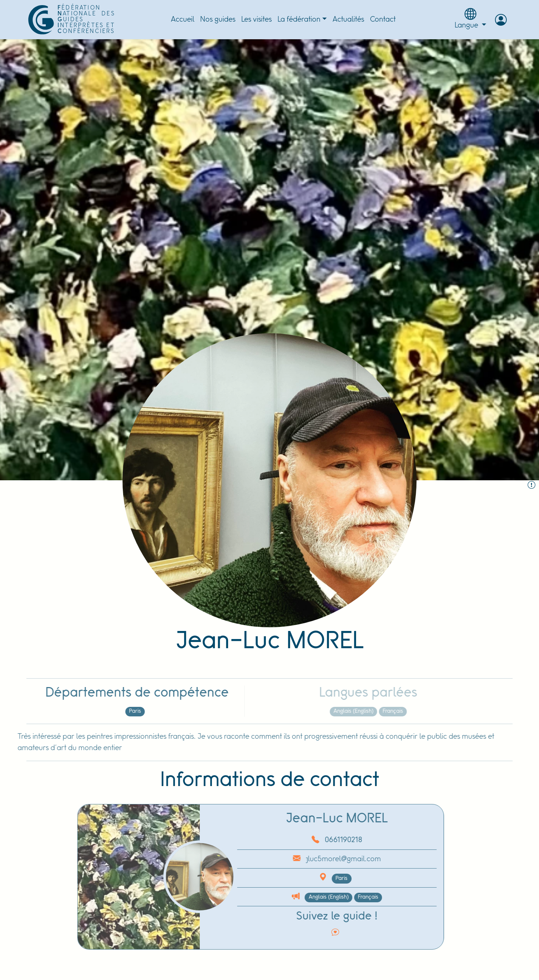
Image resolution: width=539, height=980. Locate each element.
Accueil (183, 20)
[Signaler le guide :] (531, 486)
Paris (110, 711)
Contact (383, 20)
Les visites (256, 20)
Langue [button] (470, 19)
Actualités (348, 20)
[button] (501, 20)
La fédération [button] (299, 20)
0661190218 (318, 840)
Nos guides (218, 20)
